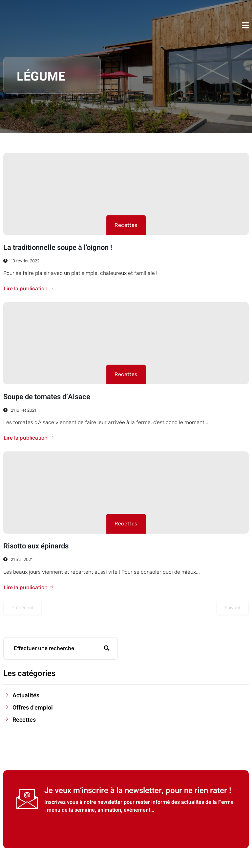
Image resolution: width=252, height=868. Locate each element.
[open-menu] (245, 25)
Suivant (233, 608)
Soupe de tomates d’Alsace (47, 397)
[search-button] (107, 648)
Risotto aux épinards (36, 546)
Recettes (126, 225)
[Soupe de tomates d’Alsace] (126, 343)
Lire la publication (29, 289)
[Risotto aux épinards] (126, 493)
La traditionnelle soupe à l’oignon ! (58, 248)
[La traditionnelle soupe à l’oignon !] (126, 194)
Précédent (22, 608)
